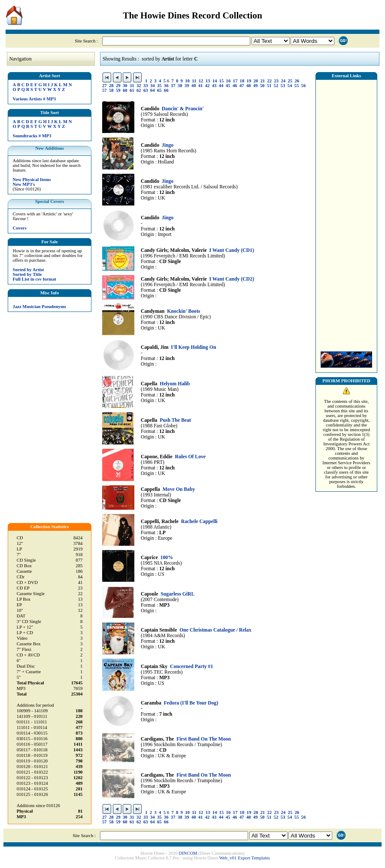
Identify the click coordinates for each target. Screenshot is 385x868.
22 (270, 81)
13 (208, 81)
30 (125, 86)
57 (105, 90)
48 (249, 86)
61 (132, 90)
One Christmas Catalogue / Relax (215, 630)
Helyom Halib (175, 384)
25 (290, 81)
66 (166, 90)
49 (256, 86)
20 (256, 81)
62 (139, 90)
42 (208, 86)
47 (242, 86)
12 (201, 81)
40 (194, 86)
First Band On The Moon (204, 739)
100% (167, 558)
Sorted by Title (27, 274)
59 (118, 90)
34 (153, 86)
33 (146, 86)
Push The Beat (175, 420)
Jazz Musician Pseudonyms (39, 307)
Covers (20, 228)
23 (276, 81)
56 (304, 86)
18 (242, 81)
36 (166, 86)
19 (249, 81)
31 (132, 86)
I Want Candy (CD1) (232, 250)
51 (269, 86)
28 (111, 86)
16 (229, 81)
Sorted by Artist (29, 270)
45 (228, 86)
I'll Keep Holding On (193, 347)
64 (153, 90)
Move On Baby (179, 489)
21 (263, 81)
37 (173, 86)
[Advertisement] (346, 213)
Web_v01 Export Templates (245, 858)
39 (187, 86)
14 (215, 81)
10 (187, 81)
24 (283, 81)
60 (125, 90)
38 (180, 86)
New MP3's (24, 184)
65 (159, 90)
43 (214, 86)
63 (146, 90)
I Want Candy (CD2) (232, 279)
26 (297, 81)
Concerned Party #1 (191, 667)
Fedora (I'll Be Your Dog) (191, 703)
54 (290, 86)
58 (111, 90)
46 (235, 86)
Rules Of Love (190, 457)
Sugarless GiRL (177, 594)
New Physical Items (32, 180)
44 (221, 86)
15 (222, 81)
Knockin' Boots (183, 311)
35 (159, 86)
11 (194, 81)
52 (276, 86)
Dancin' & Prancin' (183, 109)
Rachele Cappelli (199, 522)
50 (262, 86)
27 (105, 86)
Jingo (168, 145)
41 (201, 86)
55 (297, 86)
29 (118, 86)
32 (139, 86)
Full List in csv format (35, 279)
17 (235, 81)
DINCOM (188, 853)
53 (283, 86)
